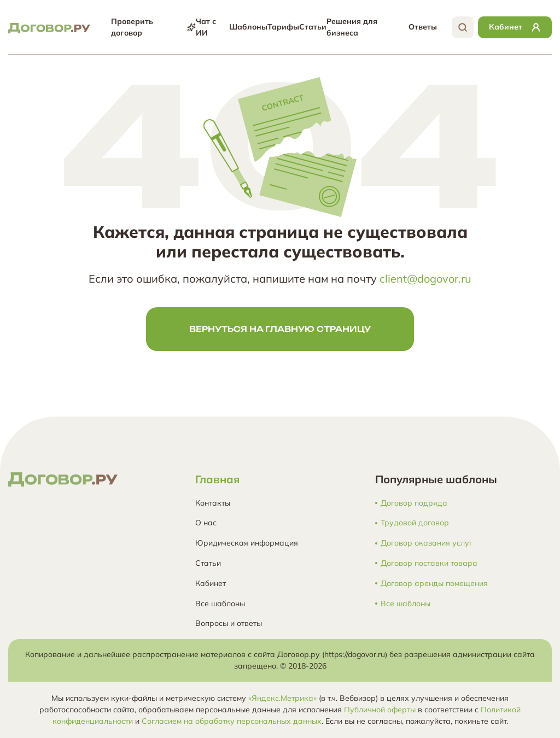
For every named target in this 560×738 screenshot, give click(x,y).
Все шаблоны (220, 604)
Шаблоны (248, 27)
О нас (206, 523)
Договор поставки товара (429, 563)
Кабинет (211, 583)
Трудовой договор (415, 523)
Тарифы (283, 27)
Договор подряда (414, 503)
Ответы (423, 27)
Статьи (313, 27)
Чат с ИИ (206, 27)
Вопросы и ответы (229, 623)
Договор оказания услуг (427, 543)
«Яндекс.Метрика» (282, 698)
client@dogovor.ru (425, 279)
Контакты (213, 503)
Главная (217, 479)
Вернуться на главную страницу (280, 329)
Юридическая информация (247, 543)
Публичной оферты (380, 710)
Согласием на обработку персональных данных (232, 721)
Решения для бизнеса (352, 27)
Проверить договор (153, 27)
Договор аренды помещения (434, 584)
